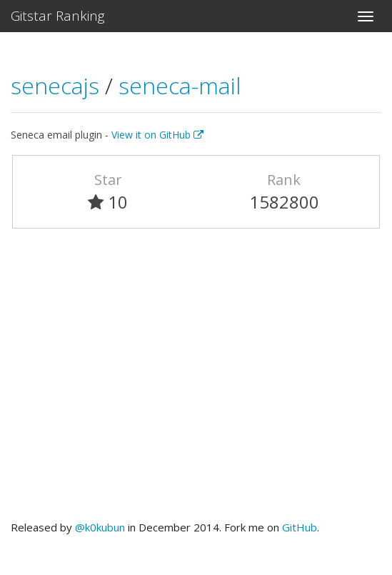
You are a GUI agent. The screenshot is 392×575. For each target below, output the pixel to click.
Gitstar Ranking (58, 16)
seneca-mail (180, 85)
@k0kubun (100, 527)
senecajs (58, 85)
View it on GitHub (157, 135)
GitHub (300, 527)
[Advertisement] (196, 381)
